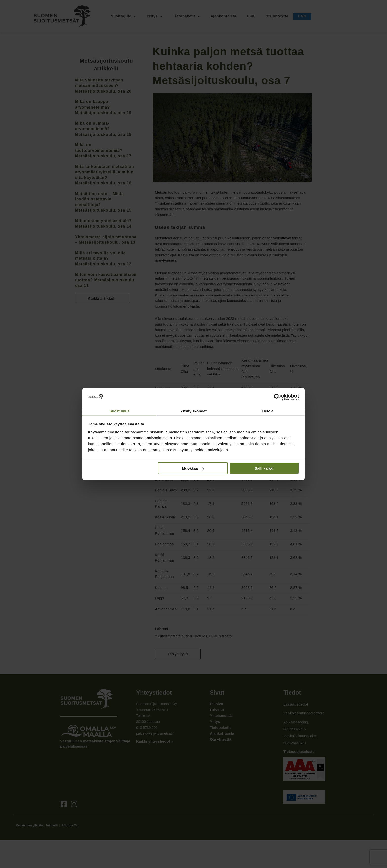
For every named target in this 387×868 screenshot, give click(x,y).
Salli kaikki (264, 468)
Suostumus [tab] (119, 411)
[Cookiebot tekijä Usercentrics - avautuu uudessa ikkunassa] (278, 397)
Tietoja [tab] (268, 411)
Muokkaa (193, 468)
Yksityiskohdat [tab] (193, 411)
